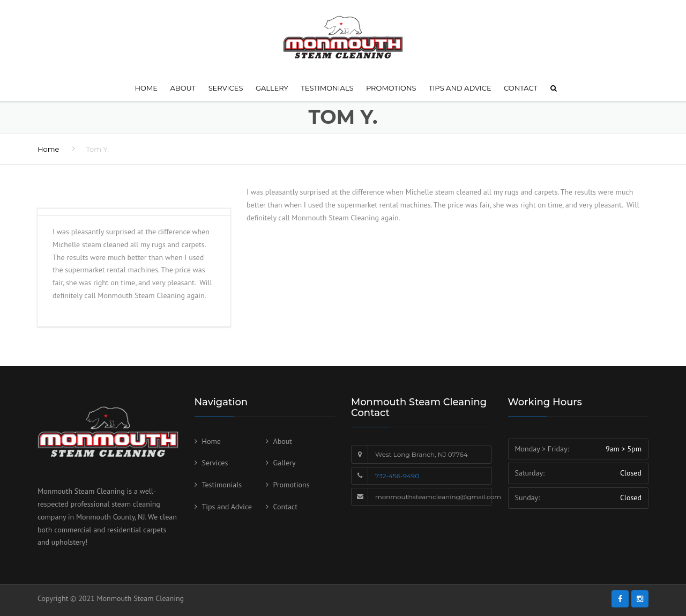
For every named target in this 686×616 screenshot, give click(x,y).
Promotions (391, 88)
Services (226, 88)
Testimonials (327, 88)
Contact (521, 88)
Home (146, 88)
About (183, 88)
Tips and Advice (460, 88)
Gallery (272, 88)
